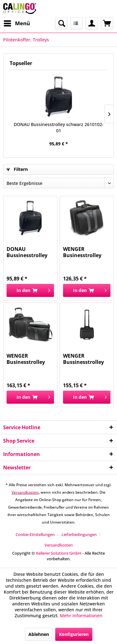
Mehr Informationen (81, 616)
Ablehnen (39, 634)
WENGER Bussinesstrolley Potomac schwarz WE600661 (85, 359)
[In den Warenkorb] (30, 290)
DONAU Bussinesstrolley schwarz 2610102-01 (59, 127)
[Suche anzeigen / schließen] (61, 23)
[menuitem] (17, 23)
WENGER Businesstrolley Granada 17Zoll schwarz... (82, 252)
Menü (17, 23)
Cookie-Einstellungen (35, 534)
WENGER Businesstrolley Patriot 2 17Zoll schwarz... (26, 359)
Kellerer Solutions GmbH (59, 553)
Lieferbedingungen (79, 534)
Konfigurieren (74, 634)
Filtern (17, 169)
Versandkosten (25, 492)
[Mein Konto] (92, 23)
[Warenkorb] (107, 23)
